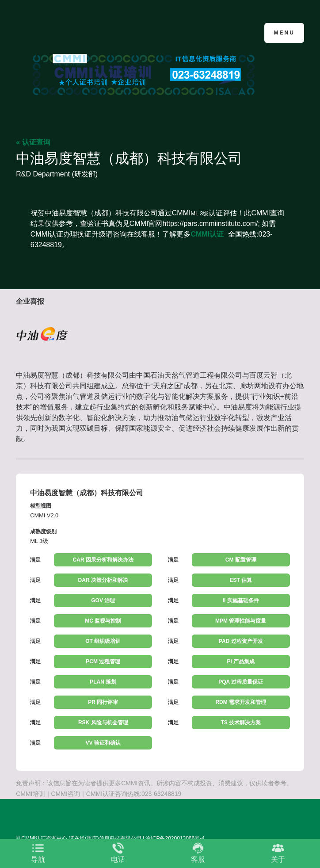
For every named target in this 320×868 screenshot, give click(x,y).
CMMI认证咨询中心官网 (59, 32)
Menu (284, 33)
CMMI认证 (207, 234)
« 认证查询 (33, 142)
